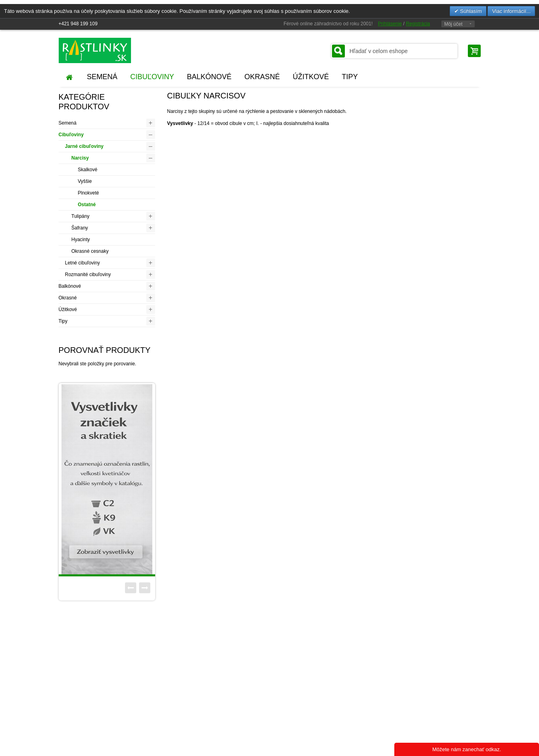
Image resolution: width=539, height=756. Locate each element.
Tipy (63, 321)
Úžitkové (68, 309)
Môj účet (453, 24)
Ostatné (87, 205)
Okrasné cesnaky (90, 251)
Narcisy (80, 158)
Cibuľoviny (71, 135)
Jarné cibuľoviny (84, 146)
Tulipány (81, 216)
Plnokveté (89, 193)
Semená (68, 123)
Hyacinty (81, 240)
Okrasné (68, 298)
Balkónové (70, 286)
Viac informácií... (511, 11)
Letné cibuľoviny (83, 263)
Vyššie (85, 181)
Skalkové (88, 170)
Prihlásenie (390, 24)
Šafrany (80, 228)
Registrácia (418, 24)
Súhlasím (470, 11)
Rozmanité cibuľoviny (88, 275)
